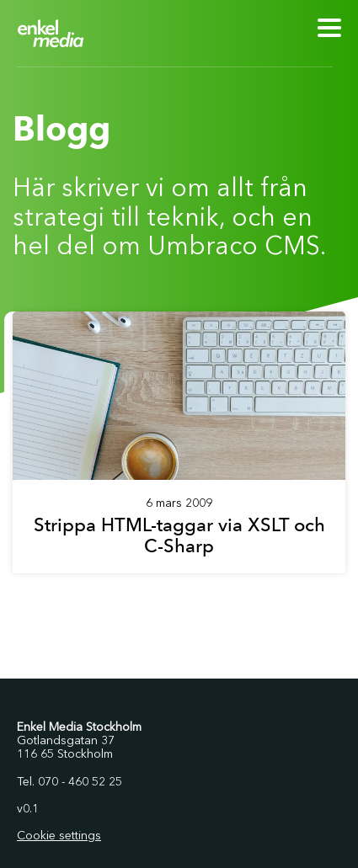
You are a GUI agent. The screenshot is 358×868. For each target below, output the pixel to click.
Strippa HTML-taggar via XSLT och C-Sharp (179, 535)
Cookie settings (59, 836)
